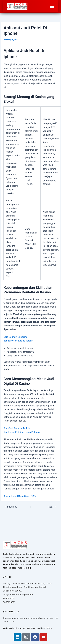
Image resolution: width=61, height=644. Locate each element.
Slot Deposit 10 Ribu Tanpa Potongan (22, 432)
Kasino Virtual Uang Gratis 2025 (20, 496)
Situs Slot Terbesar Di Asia (17, 428)
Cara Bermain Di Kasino (15, 337)
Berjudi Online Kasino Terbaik (18, 341)
